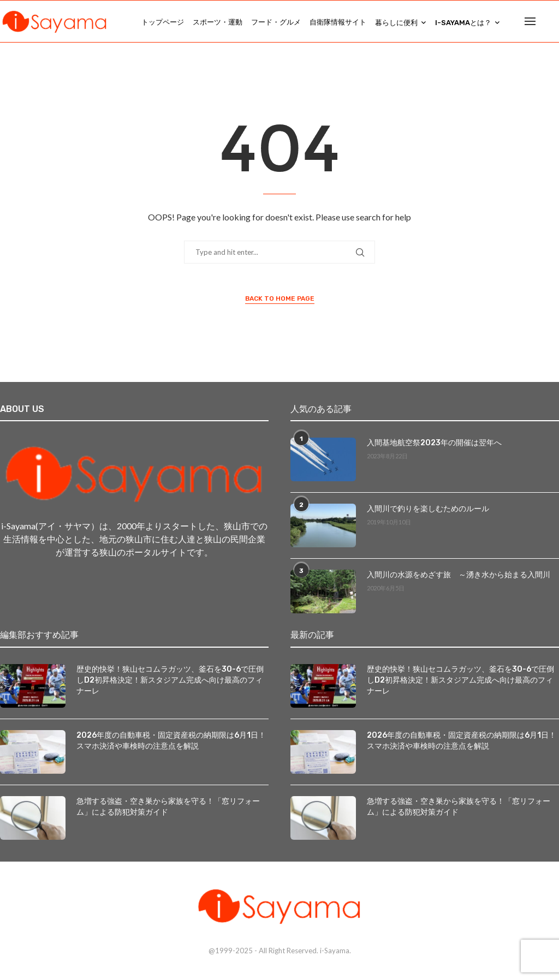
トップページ (163, 22)
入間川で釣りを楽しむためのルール (428, 512)
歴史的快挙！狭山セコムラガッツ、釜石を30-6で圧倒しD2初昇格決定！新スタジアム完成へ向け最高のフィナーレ (170, 683)
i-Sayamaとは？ (463, 23)
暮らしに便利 (396, 23)
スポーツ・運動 (218, 22)
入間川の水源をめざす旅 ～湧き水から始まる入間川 (459, 578)
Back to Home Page (280, 301)
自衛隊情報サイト (338, 22)
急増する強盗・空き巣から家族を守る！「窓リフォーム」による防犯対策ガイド (168, 809)
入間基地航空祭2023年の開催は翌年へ (434, 446)
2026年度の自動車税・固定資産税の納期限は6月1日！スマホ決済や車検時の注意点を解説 (171, 743)
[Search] (554, 22)
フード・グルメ (276, 22)
